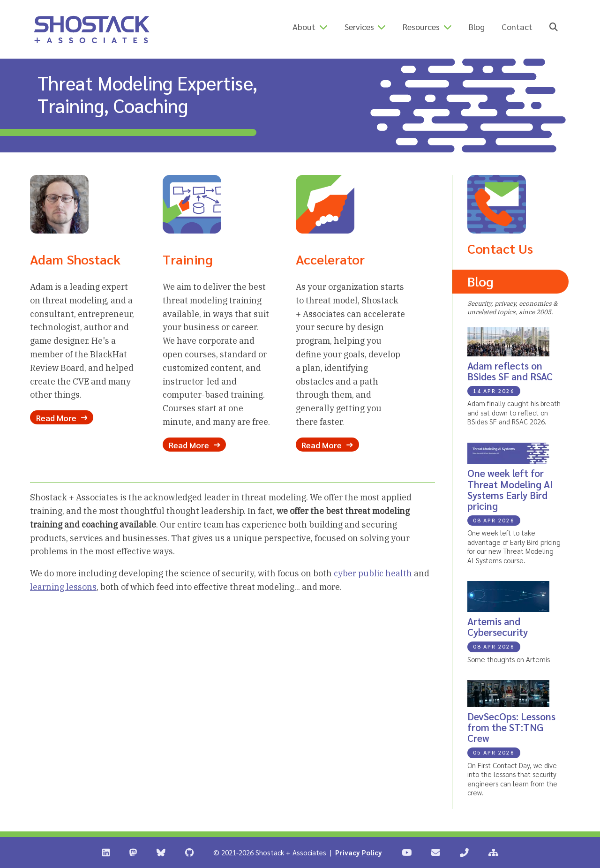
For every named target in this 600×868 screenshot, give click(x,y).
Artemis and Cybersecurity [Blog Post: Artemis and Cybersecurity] (498, 626)
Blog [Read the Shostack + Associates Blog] (480, 281)
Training (188, 259)
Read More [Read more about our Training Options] (194, 444)
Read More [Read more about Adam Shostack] (62, 418)
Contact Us (500, 248)
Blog (477, 26)
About (304, 26)
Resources (421, 26)
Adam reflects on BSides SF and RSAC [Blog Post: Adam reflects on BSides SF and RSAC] (510, 371)
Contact (517, 26)
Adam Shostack (75, 259)
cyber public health (373, 573)
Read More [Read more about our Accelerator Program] (327, 444)
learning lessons (63, 587)
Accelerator (330, 259)
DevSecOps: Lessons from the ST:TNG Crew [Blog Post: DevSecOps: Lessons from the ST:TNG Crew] (511, 727)
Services (359, 26)
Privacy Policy (359, 852)
